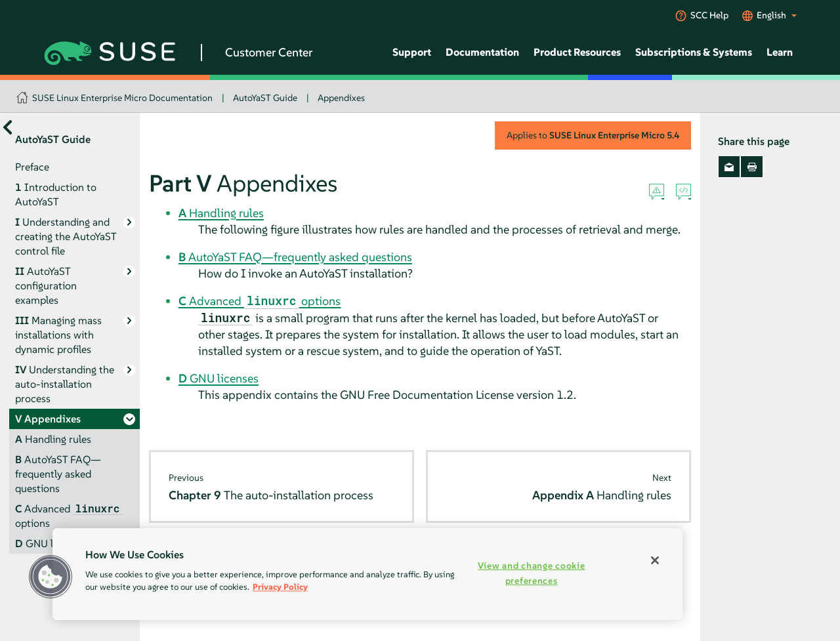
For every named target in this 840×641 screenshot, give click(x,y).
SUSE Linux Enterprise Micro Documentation (122, 98)
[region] (367, 574)
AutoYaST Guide (265, 98)
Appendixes (341, 98)
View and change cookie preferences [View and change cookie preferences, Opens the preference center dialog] (532, 573)
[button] (51, 577)
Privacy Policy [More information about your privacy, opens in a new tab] (280, 587)
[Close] (655, 560)
